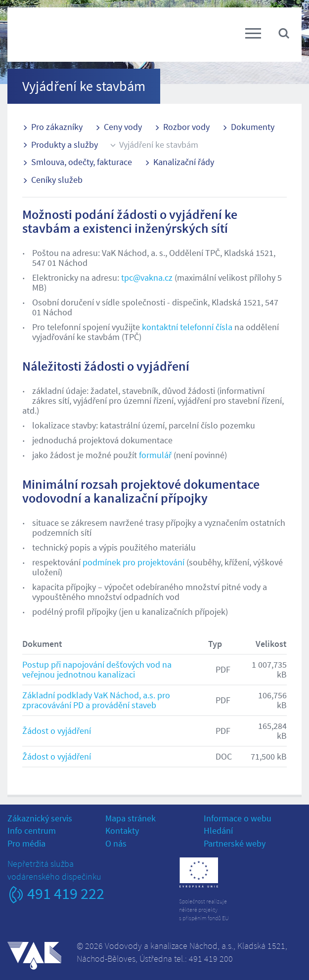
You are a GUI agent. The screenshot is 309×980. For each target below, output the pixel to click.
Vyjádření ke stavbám (159, 145)
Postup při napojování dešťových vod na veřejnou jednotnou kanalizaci (97, 669)
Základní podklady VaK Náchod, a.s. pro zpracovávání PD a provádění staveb (96, 700)
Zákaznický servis (40, 818)
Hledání (218, 831)
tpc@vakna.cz (147, 277)
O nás (116, 843)
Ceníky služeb (57, 180)
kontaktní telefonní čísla (187, 327)
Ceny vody (123, 127)
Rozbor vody (186, 127)
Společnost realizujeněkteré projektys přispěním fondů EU (204, 910)
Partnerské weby (235, 843)
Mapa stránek (131, 818)
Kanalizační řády (184, 162)
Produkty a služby (65, 145)
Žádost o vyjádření (57, 731)
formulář (155, 455)
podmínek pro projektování (133, 562)
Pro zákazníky (57, 127)
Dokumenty (253, 127)
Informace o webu (238, 818)
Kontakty (122, 831)
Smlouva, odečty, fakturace (82, 162)
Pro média (26, 843)
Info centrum (32, 831)
